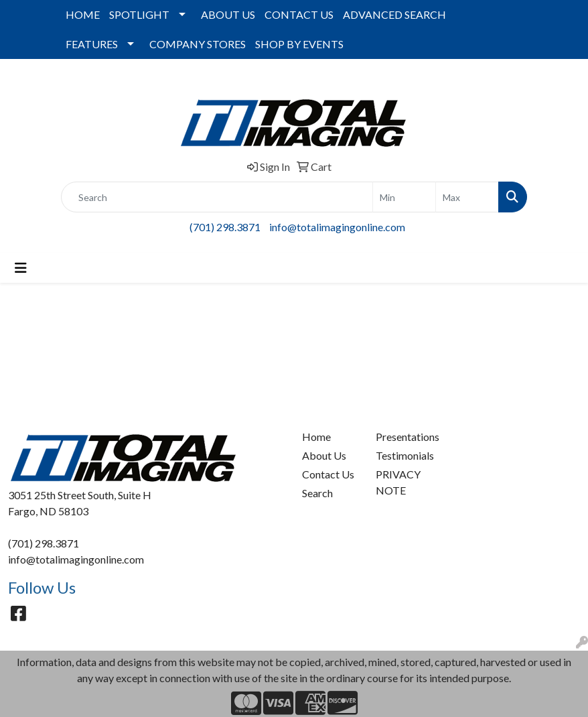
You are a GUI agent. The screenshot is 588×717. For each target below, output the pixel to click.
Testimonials (405, 455)
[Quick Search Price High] (467, 197)
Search (317, 493)
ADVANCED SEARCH (394, 14)
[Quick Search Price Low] (404, 197)
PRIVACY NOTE (398, 482)
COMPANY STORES (198, 44)
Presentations (405, 437)
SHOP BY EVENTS (299, 44)
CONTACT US (299, 14)
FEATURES (92, 44)
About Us (324, 455)
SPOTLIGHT (139, 14)
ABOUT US (228, 14)
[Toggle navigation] (21, 268)
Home (316, 437)
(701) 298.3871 (225, 227)
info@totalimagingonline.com (337, 227)
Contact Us (328, 474)
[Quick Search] (217, 197)
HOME (83, 14)
